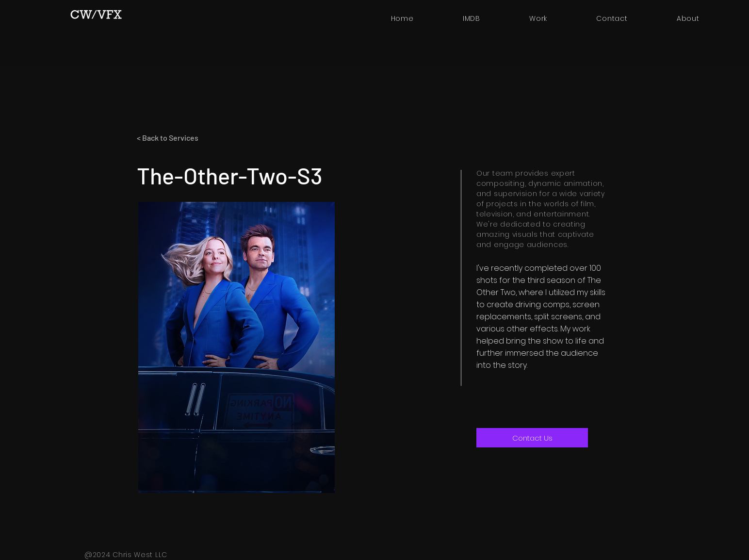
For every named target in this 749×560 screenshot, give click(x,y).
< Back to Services (168, 138)
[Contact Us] (532, 438)
